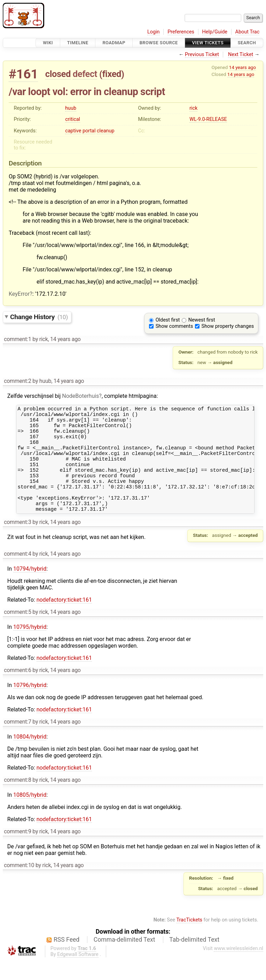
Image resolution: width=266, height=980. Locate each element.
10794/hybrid (30, 589)
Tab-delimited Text (194, 959)
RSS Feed (66, 959)
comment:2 (17, 381)
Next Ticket (241, 55)
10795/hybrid (30, 647)
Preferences (181, 32)
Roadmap (114, 43)
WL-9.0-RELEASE (208, 119)
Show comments (174, 326)
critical (73, 119)
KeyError (19, 294)
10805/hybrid (30, 815)
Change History (39, 317)
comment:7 (17, 742)
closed (58, 74)
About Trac (248, 32)
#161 (23, 74)
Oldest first (168, 320)
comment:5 (17, 632)
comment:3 (17, 542)
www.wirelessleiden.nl (238, 968)
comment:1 (17, 339)
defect (85, 74)
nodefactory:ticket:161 (64, 620)
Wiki (48, 43)
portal (89, 131)
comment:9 (17, 851)
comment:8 (17, 800)
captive (73, 131)
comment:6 (17, 690)
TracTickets (189, 940)
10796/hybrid (30, 705)
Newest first (202, 320)
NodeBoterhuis (80, 396)
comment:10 (19, 885)
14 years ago (242, 67)
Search (247, 43)
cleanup (105, 131)
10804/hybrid (30, 757)
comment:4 (17, 574)
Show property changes (228, 326)
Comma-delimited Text (124, 959)
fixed (112, 74)
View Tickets (208, 43)
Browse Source (159, 43)
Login (154, 32)
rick (193, 108)
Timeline (78, 43)
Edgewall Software (78, 974)
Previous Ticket (202, 55)
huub (71, 108)
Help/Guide (215, 32)
